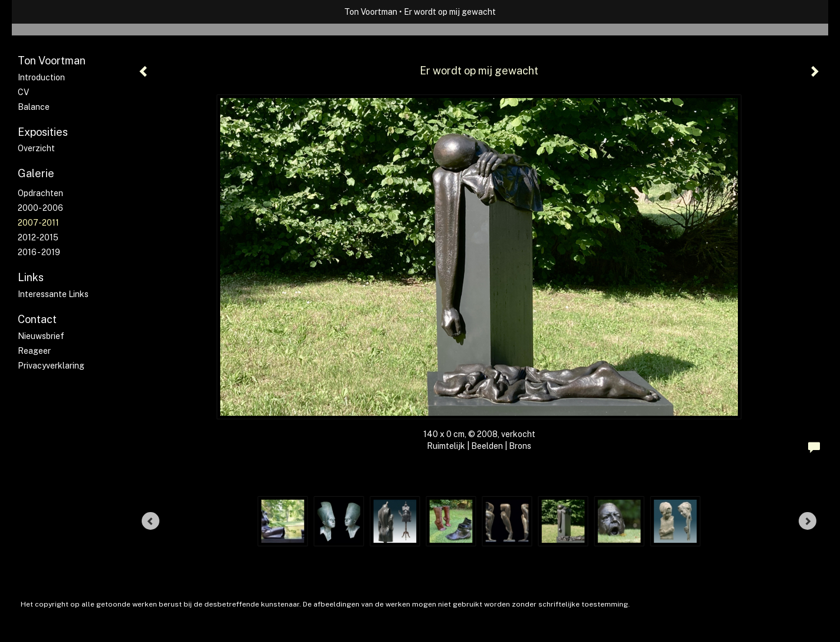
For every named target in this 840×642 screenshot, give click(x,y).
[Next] (808, 521)
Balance (34, 107)
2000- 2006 (40, 208)
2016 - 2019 (39, 252)
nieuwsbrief (41, 336)
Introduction (41, 77)
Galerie (36, 173)
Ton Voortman (371, 12)
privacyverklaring (51, 366)
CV (23, 92)
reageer (34, 351)
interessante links (53, 294)
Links (31, 277)
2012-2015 (38, 237)
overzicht (36, 148)
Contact (37, 319)
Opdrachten (40, 193)
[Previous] (151, 521)
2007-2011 (38, 223)
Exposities (43, 132)
